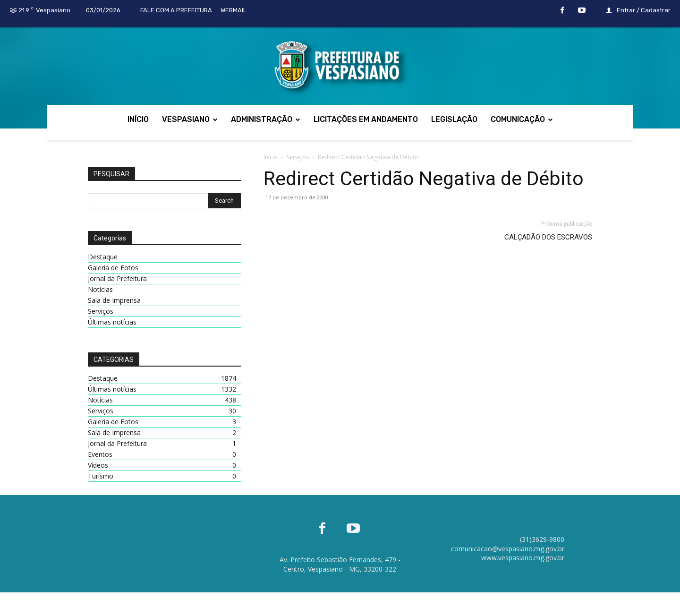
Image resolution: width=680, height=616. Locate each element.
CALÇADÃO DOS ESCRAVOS (548, 237)
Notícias (100, 289)
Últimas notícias (112, 322)
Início (271, 157)
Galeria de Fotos (113, 268)
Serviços (298, 157)
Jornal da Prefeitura (117, 278)
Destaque (103, 257)
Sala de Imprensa (114, 300)
